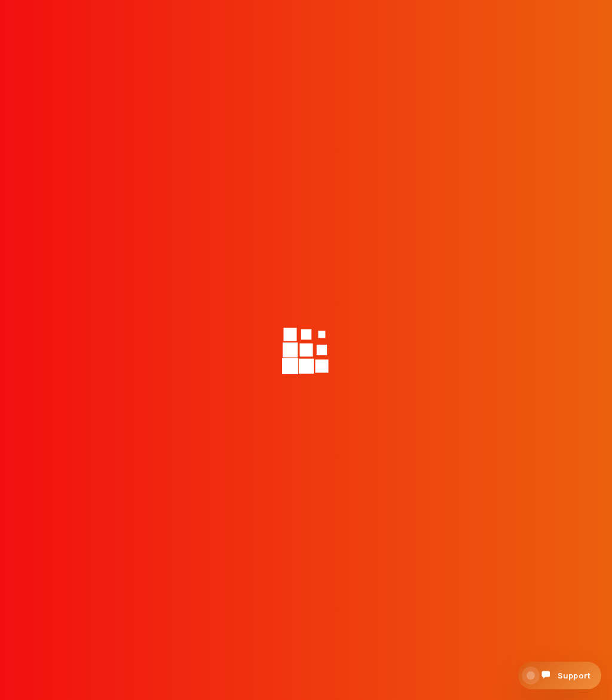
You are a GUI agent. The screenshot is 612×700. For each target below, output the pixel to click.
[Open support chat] (560, 675)
